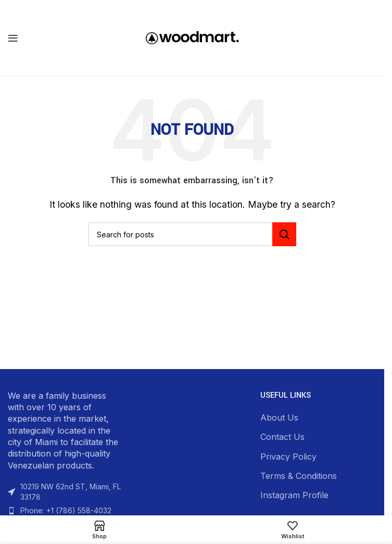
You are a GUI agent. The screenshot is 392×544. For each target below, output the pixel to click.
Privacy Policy (288, 457)
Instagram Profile (294, 495)
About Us (279, 418)
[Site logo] (192, 37)
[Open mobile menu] (13, 38)
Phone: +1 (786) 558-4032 (66, 510)
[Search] (192, 234)
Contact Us (282, 437)
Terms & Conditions (299, 476)
